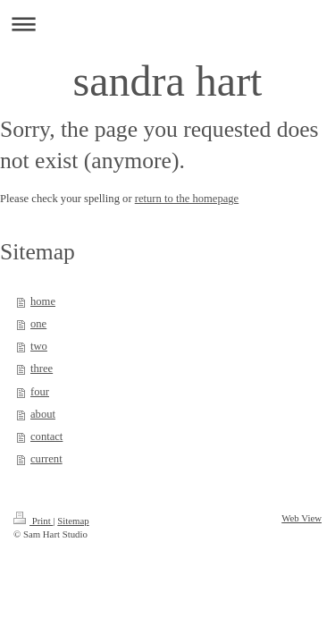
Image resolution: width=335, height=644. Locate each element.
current (46, 459)
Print (33, 521)
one (38, 324)
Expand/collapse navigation (167, 24)
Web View (301, 518)
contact (46, 436)
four (40, 392)
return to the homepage (187, 199)
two (39, 346)
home (43, 301)
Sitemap (73, 521)
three (42, 369)
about (43, 414)
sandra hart (168, 81)
